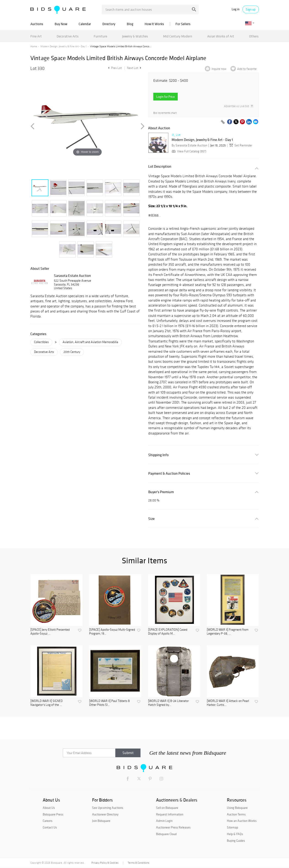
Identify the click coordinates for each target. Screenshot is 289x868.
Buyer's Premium (161, 492)
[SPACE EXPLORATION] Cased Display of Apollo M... (168, 632)
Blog (130, 24)
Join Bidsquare (101, 821)
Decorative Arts (68, 36)
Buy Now (61, 24)
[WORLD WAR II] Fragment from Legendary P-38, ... (228, 632)
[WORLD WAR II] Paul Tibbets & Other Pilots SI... (110, 703)
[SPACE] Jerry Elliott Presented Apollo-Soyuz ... (50, 632)
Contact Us (50, 827)
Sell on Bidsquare (167, 808)
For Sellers (183, 24)
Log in (236, 9)
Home (34, 46)
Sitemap (232, 827)
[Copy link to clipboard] (223, 122)
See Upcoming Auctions (108, 808)
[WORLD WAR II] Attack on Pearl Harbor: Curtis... (228, 703)
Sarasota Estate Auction (72, 275)
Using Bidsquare (237, 808)
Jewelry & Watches (135, 36)
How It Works (154, 24)
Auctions (37, 24)
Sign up (251, 9)
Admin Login (164, 821)
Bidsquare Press (53, 814)
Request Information (170, 814)
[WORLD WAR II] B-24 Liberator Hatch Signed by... (168, 703)
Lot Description (160, 166)
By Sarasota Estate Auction (189, 145)
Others (254, 36)
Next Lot (134, 68)
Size (151, 519)
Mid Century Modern (178, 36)
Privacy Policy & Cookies (105, 863)
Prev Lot (114, 68)
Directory (109, 24)
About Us (49, 808)
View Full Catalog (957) (189, 151)
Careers (48, 821)
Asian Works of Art (221, 36)
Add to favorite (247, 69)
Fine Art (36, 36)
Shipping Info (158, 455)
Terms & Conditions (138, 863)
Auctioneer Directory (105, 814)
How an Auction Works (242, 821)
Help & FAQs (235, 834)
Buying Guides (236, 841)
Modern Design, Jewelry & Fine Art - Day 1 (64, 46)
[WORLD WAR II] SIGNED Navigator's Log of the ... (46, 703)
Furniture (100, 36)
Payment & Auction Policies (169, 473)
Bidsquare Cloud (166, 834)
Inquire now (219, 69)
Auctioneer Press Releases (173, 827)
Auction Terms (236, 814)
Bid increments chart (165, 113)
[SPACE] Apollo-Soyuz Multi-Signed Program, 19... (112, 632)
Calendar (85, 24)
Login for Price (166, 97)
